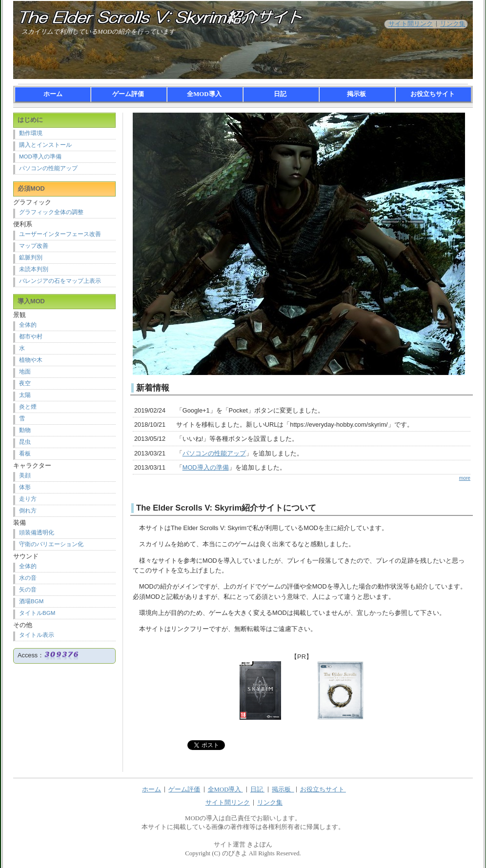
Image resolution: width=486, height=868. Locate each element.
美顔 (25, 475)
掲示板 (357, 94)
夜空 (25, 383)
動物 (25, 430)
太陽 (25, 395)
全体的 (28, 325)
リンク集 (453, 24)
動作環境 (31, 133)
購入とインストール (45, 145)
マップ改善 (34, 246)
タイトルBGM (37, 613)
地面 (25, 372)
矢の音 (28, 590)
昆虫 (25, 442)
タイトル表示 (37, 635)
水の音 (28, 578)
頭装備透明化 (37, 533)
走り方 (28, 499)
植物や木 (31, 360)
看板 (25, 454)
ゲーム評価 (129, 94)
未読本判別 (34, 269)
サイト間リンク (411, 24)
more (465, 478)
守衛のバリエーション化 (51, 544)
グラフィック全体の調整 (51, 212)
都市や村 (31, 336)
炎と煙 (28, 407)
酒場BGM (31, 601)
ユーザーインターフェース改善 (60, 234)
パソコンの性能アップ (214, 453)
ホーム (53, 94)
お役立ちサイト (433, 94)
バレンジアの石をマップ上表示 (60, 281)
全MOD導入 (205, 94)
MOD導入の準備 (206, 467)
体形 (25, 487)
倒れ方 (28, 511)
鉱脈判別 (31, 257)
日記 (281, 94)
